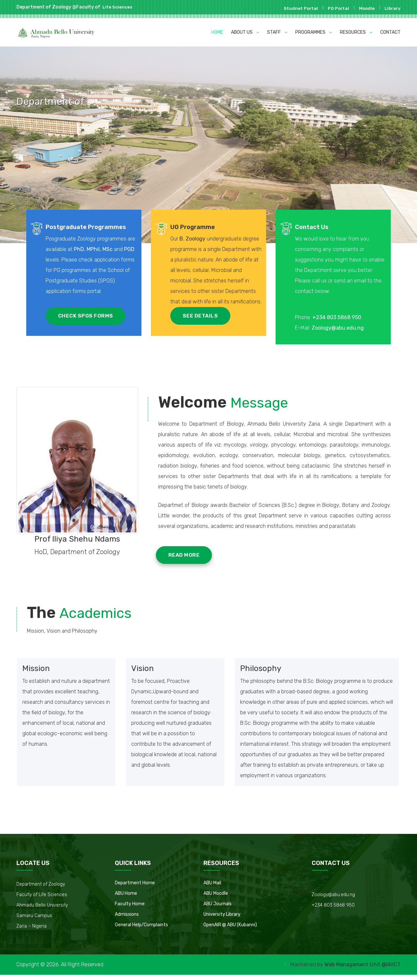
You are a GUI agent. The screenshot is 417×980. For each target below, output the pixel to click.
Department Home (135, 888)
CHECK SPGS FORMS (87, 317)
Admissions (127, 920)
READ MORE (187, 560)
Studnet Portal (298, 8)
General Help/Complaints (141, 930)
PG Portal (336, 8)
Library (392, 8)
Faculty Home (130, 909)
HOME (217, 32)
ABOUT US (245, 32)
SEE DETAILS (202, 327)
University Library (222, 920)
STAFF (277, 32)
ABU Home (126, 899)
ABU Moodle (216, 899)
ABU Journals (218, 909)
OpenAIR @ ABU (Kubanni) (230, 930)
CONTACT (390, 32)
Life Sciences (117, 7)
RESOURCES (356, 32)
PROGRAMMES (314, 32)
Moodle (365, 8)
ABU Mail (212, 888)
